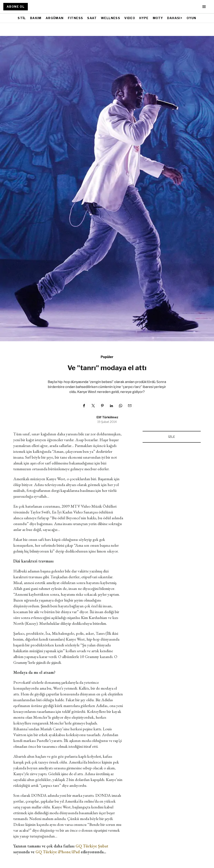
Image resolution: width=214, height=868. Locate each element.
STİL (22, 18)
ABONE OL (16, 7)
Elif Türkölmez (107, 417)
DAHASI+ (175, 18)
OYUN (191, 18)
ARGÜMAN (55, 18)
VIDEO (130, 18)
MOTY (158, 18)
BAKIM (36, 18)
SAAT (92, 18)
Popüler (107, 357)
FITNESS (76, 18)
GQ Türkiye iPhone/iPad (58, 852)
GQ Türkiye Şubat (92, 846)
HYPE (144, 18)
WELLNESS (111, 18)
